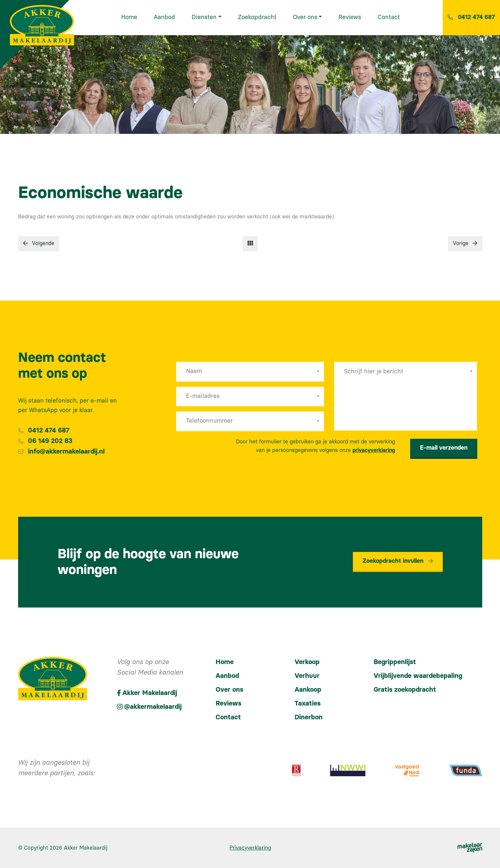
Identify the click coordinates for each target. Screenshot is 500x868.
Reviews (228, 704)
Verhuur (307, 676)
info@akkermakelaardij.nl (66, 452)
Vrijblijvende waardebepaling (418, 676)
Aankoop (308, 690)
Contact (228, 717)
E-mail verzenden (444, 448)
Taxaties (308, 704)
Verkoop (307, 662)
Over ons (229, 690)
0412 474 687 (49, 431)
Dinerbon (309, 717)
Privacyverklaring (250, 848)
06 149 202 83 (50, 441)
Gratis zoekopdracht (405, 690)
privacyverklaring (374, 450)
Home (225, 662)
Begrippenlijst (395, 662)
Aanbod (227, 676)
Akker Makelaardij (86, 848)
